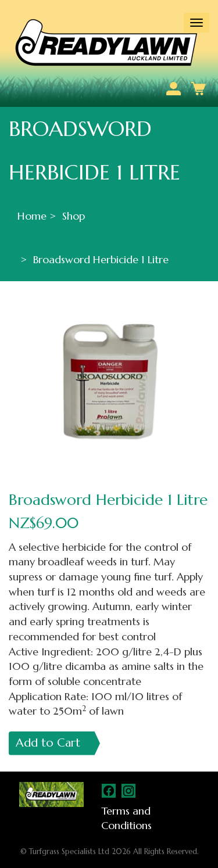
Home (32, 216)
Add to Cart (48, 743)
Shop (74, 216)
